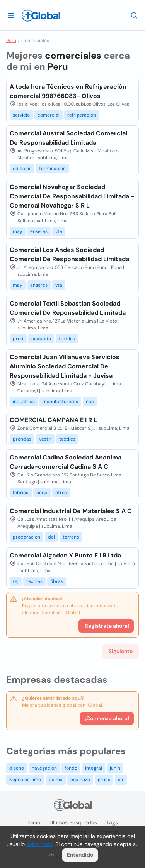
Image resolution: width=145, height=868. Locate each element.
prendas (22, 439)
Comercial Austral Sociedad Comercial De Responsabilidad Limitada (68, 138)
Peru (11, 41)
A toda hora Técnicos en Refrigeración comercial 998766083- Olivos (68, 91)
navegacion (44, 768)
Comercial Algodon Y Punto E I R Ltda (65, 555)
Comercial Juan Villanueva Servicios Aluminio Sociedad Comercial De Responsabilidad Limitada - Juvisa (65, 366)
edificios (22, 169)
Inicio (34, 822)
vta (59, 231)
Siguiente (121, 651)
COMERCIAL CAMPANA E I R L (53, 420)
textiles (67, 339)
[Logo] (41, 15)
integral (94, 768)
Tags (112, 822)
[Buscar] (134, 15)
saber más (39, 844)
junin (115, 768)
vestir (45, 439)
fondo (71, 768)
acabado (41, 339)
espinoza (80, 780)
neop (42, 493)
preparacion (26, 537)
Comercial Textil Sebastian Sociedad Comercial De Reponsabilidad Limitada (68, 308)
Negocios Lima (25, 780)
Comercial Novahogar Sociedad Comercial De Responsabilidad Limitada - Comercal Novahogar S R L (72, 196)
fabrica (21, 493)
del (51, 537)
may (18, 231)
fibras (57, 581)
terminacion (52, 169)
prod (18, 339)
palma (56, 780)
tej (16, 581)
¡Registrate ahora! (106, 626)
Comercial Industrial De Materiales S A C (71, 511)
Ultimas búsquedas (73, 822)
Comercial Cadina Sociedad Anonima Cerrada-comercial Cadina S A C (66, 462)
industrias (24, 402)
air (121, 780)
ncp (90, 402)
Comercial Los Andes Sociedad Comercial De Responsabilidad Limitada (69, 254)
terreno (71, 537)
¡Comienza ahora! (107, 718)
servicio (21, 115)
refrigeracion (82, 115)
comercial (49, 115)
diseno (17, 768)
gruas (104, 780)
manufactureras (60, 402)
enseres (39, 231)
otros (61, 493)
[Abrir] (11, 15)
